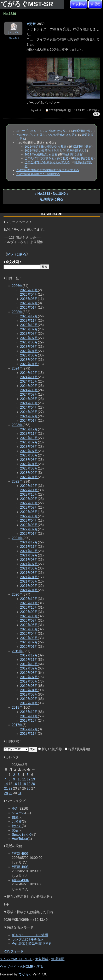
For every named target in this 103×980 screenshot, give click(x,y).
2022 (17, 481)
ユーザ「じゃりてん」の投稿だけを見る (42, 131)
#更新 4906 (20, 854)
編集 (96, 114)
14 (6, 784)
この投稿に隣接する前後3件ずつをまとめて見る (48, 170)
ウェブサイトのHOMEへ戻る (22, 967)
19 (29, 784)
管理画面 (58, 959)
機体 (15, 817)
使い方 (17, 826)
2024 (17, 368)
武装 (15, 830)
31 (19, 793)
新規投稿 (79, 4)
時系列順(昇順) (77, 749)
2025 (17, 312)
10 (19, 779)
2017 (17, 725)
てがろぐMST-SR (28, 4)
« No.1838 (42, 194)
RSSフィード (14, 951)
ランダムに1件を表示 (28, 939)
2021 (17, 538)
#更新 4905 (20, 867)
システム (18, 813)
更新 (15, 808)
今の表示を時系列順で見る (32, 944)
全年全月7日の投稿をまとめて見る (47, 162)
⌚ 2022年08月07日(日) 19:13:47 (65, 110)
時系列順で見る (83, 131)
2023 (17, 425)
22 (11, 788)
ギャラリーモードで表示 (30, 935)
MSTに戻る (17, 254)
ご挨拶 (17, 822)
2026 (17, 286)
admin (39, 110)
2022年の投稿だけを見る (41, 154)
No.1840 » (61, 194)
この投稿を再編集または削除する (38, 174)
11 (24, 779)
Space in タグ (22, 835)
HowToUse (20, 839)
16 (15, 784)
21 (6, 788)
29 (11, 793)
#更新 (31, 24)
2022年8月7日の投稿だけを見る (46, 147)
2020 (17, 594)
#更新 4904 (20, 880)
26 (29, 788)
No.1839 (14, 38)
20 (33, 784)
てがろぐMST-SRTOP (16, 959)
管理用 (95, 4)
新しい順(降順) (51, 749)
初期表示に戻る (52, 199)
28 (6, 793)
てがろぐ (25, 974)
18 (24, 784)
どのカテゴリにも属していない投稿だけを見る (47, 135)
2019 (17, 651)
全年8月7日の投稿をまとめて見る (47, 158)
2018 (17, 707)
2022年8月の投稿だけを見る (43, 150)
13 (33, 779)
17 (19, 784)
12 (29, 779)
